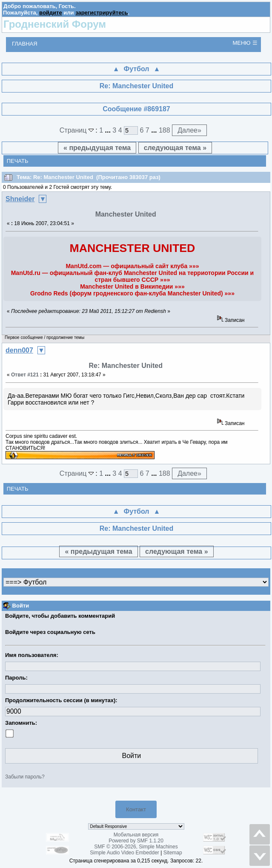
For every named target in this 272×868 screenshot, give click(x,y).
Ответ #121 (25, 375)
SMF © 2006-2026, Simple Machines (136, 847)
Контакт (136, 809)
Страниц (78, 130)
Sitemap (173, 853)
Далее (189, 130)
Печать (18, 161)
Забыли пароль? (25, 777)
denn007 (19, 350)
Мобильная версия (136, 835)
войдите (51, 13)
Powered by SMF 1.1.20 (136, 841)
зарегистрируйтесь (102, 13)
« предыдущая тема (97, 148)
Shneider (20, 199)
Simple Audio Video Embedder (125, 853)
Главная (25, 44)
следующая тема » (175, 148)
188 (165, 130)
